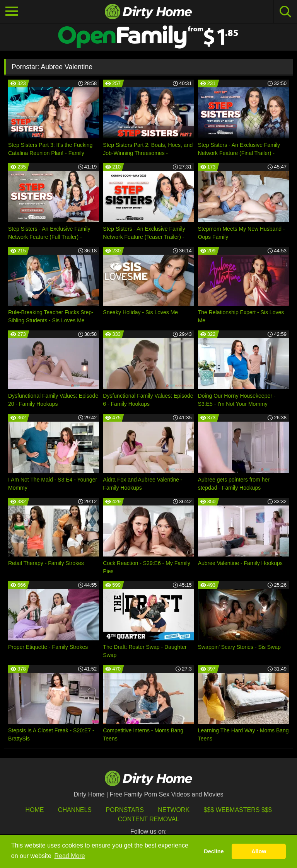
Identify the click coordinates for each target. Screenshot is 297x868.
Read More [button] (70, 856)
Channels (75, 810)
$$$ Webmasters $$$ (238, 810)
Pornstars (125, 810)
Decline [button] (214, 851)
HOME (34, 810)
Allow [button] (259, 851)
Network (174, 810)
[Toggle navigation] (12, 12)
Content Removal (149, 819)
